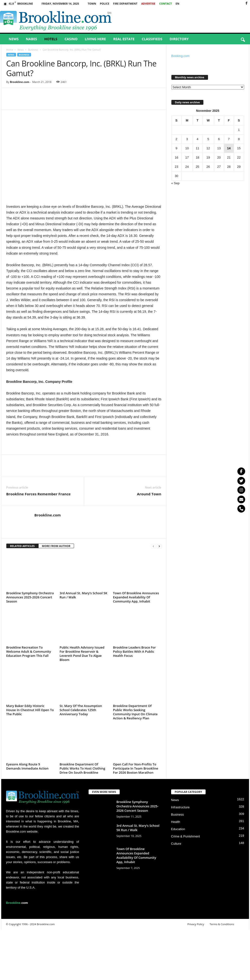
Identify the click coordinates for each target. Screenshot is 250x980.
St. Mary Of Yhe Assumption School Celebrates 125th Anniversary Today (81, 710)
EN (178, 4)
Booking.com (180, 56)
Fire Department (125, 4)
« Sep (175, 183)
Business (33, 50)
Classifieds (152, 39)
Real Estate (124, 39)
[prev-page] (153, 546)
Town (92, 4)
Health (176, 822)
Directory (179, 39)
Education (178, 829)
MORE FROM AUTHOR (56, 546)
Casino (71, 39)
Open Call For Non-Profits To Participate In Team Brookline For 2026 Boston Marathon (136, 768)
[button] (243, 40)
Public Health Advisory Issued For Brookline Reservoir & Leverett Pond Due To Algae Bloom (82, 654)
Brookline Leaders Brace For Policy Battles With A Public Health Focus (134, 651)
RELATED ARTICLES (22, 546)
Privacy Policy (196, 924)
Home (10, 50)
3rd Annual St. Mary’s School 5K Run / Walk (83, 595)
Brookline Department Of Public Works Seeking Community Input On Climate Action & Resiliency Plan (135, 712)
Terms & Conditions (222, 924)
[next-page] (159, 546)
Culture (176, 844)
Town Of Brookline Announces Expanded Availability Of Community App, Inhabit (136, 597)
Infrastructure (180, 807)
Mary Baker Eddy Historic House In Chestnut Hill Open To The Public (30, 710)
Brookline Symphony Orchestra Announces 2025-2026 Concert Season (30, 597)
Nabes (31, 39)
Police (105, 4)
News (14, 39)
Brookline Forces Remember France (38, 494)
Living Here (95, 39)
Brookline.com (20, 82)
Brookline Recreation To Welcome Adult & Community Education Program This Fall (29, 651)
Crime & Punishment (186, 836)
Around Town (149, 494)
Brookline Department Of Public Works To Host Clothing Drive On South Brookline (83, 768)
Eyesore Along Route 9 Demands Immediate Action (28, 766)
